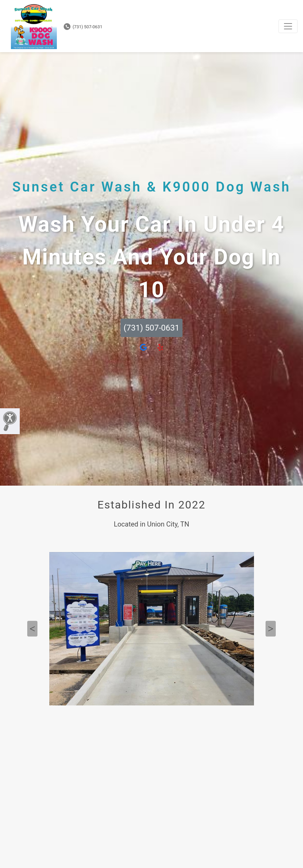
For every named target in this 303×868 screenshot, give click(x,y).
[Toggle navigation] (288, 26)
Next (271, 629)
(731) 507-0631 (83, 27)
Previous (32, 629)
